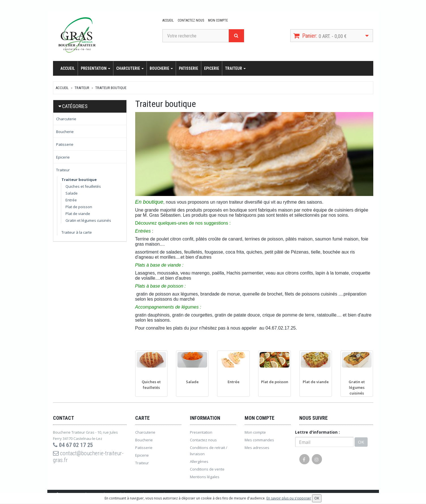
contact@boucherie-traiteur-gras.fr (88, 457)
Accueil (168, 20)
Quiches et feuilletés (83, 186)
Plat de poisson (79, 207)
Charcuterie (130, 68)
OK (361, 442)
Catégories (75, 106)
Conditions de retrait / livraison (209, 451)
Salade (72, 193)
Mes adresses (257, 448)
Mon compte (218, 20)
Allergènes (199, 461)
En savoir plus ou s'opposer (289, 498)
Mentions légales (205, 477)
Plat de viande (78, 214)
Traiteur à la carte (77, 232)
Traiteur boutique (111, 88)
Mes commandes (259, 440)
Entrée (71, 200)
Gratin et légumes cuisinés (88, 220)
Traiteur (235, 68)
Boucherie (161, 68)
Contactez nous (191, 20)
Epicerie (212, 68)
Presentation (96, 68)
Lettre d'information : (317, 432)
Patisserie (188, 68)
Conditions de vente (207, 469)
